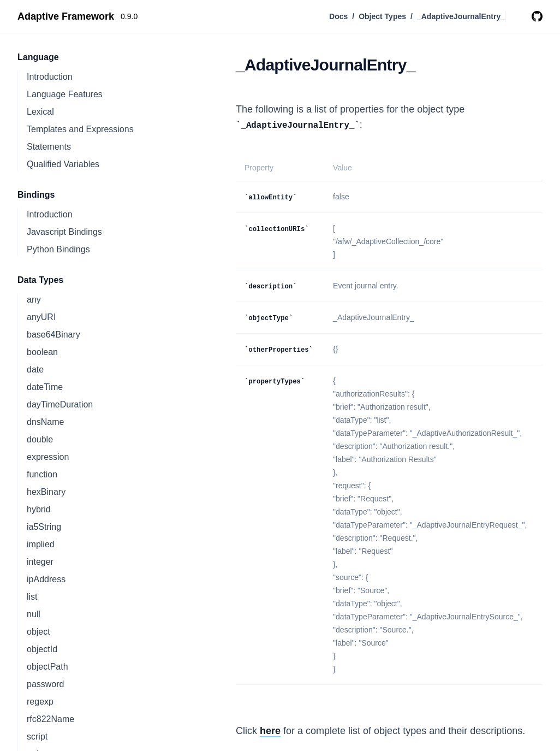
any (34, 300)
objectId (42, 649)
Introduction (50, 77)
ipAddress (46, 579)
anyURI (41, 317)
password (45, 684)
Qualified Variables (63, 164)
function (42, 474)
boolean (42, 352)
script (37, 737)
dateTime (45, 387)
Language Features (65, 94)
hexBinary (46, 492)
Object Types (382, 16)
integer (40, 562)
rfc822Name (50, 719)
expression (48, 457)
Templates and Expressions (80, 129)
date (35, 369)
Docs (338, 16)
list (32, 597)
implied (41, 544)
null (34, 614)
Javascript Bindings (64, 232)
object (38, 632)
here (270, 731)
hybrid (39, 509)
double (40, 439)
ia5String (44, 527)
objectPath (47, 667)
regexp (40, 702)
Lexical (40, 112)
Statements (49, 147)
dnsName (45, 422)
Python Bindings (58, 249)
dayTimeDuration (60, 404)
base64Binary (53, 335)
